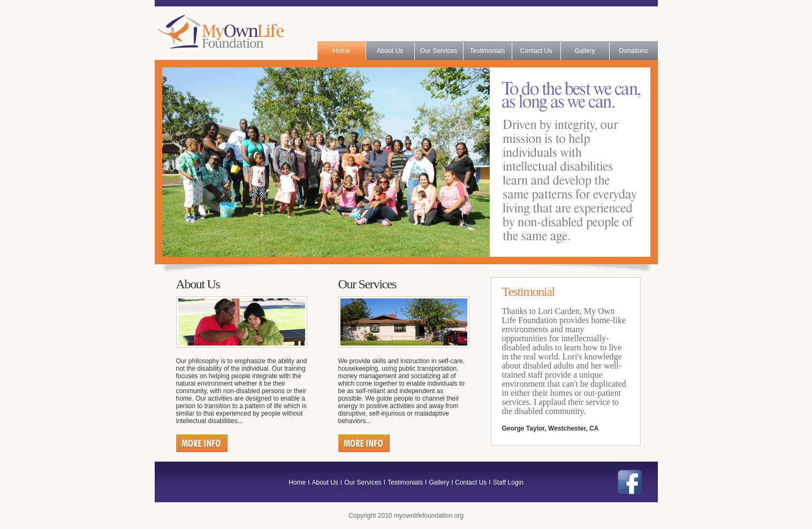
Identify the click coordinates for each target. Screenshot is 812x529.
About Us (390, 51)
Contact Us (536, 51)
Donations (633, 51)
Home (341, 51)
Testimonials (487, 51)
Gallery (585, 51)
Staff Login (508, 482)
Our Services (439, 51)
